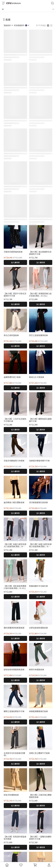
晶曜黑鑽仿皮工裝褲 (12, 377)
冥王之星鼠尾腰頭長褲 (38, 335)
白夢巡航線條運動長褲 (38, 628)
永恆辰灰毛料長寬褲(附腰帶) (14, 754)
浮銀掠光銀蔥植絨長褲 (13, 252)
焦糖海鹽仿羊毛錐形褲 (38, 586)
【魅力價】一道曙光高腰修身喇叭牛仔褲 (40, 838)
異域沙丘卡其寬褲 (37, 377)
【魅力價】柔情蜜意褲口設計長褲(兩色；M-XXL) (40, 295)
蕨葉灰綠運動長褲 (37, 670)
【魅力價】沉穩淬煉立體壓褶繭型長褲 (40, 796)
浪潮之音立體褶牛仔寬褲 (39, 753)
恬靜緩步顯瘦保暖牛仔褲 (39, 461)
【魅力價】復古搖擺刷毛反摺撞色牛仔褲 (40, 253)
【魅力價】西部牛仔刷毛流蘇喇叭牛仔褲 (15, 295)
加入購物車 (15, 262)
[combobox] (8, 25)
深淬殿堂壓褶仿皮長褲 (38, 502)
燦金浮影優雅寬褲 (11, 795)
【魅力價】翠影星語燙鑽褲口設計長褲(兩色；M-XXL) (15, 587)
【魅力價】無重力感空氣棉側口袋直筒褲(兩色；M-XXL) (40, 545)
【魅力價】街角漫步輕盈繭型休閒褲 (15, 838)
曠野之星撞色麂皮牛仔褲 (14, 711)
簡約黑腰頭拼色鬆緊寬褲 (14, 628)
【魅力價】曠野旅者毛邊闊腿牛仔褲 (40, 420)
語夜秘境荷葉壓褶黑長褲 (14, 670)
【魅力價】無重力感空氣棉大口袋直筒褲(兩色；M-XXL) (15, 545)
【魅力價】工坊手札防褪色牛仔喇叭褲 (15, 420)
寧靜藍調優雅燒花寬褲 (38, 711)
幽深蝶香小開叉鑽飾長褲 (14, 502)
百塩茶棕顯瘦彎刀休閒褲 (14, 461)
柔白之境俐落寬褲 (11, 335)
